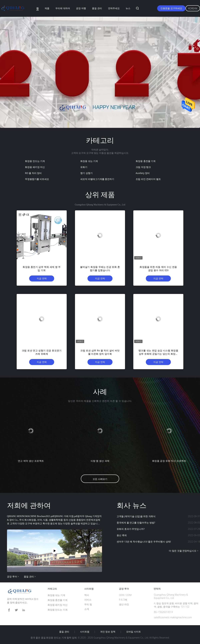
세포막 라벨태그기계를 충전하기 (97, 179)
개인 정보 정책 (108, 632)
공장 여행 (81, 8)
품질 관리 (97, 8)
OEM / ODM (125, 595)
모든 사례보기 (100, 479)
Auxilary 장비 (143, 173)
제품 (47, 8)
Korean (193, 8)
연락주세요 (114, 8)
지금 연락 (42, 278)
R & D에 (123, 600)
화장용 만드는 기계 (35, 161)
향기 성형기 (86, 173)
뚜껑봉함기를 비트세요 (37, 179)
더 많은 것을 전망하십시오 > (184, 551)
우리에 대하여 (63, 8)
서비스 (88, 600)
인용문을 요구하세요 (171, 8)
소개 (87, 609)
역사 (87, 595)
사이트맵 (85, 632)
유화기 (84, 167)
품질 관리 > (30, 577)
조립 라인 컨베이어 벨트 (148, 179)
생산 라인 (124, 604)
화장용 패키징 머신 (35, 167)
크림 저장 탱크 (143, 167)
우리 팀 (88, 604)
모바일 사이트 (133, 632)
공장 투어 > (13, 577)
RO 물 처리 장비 (33, 173)
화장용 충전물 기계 (146, 161)
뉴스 (128, 8)
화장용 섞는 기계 (89, 161)
